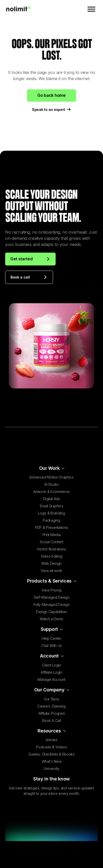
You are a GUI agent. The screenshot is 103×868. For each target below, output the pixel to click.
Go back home (51, 95)
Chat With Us (51, 646)
